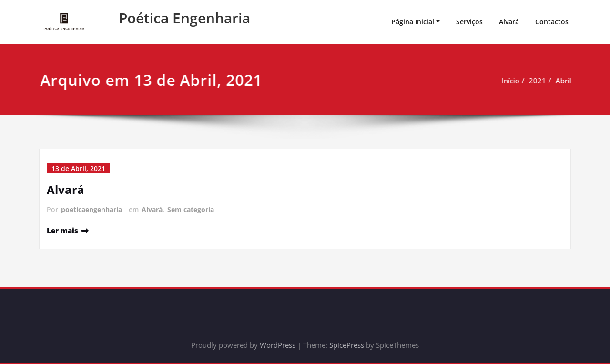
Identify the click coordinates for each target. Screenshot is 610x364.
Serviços (469, 22)
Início (498, 81)
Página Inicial (413, 22)
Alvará (509, 22)
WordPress (278, 345)
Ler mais (62, 230)
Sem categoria (191, 209)
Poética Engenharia (184, 18)
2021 (525, 81)
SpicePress (347, 345)
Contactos (552, 22)
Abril (551, 81)
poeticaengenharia (91, 209)
